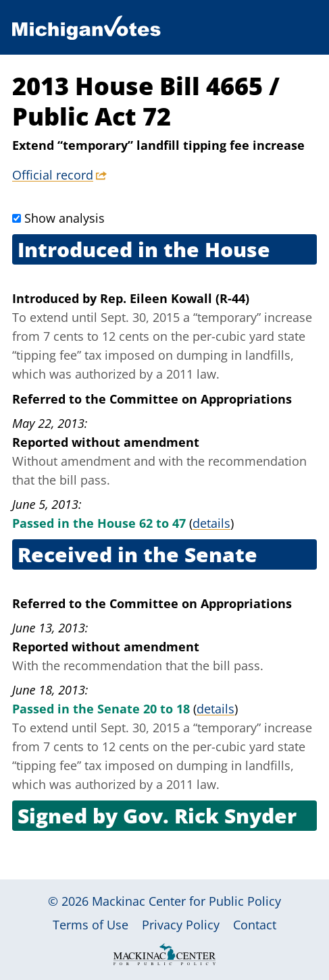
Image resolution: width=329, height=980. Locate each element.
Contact (255, 925)
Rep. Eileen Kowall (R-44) (175, 298)
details (211, 523)
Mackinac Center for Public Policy (186, 901)
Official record (53, 175)
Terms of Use (91, 925)
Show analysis (65, 218)
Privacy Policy (181, 925)
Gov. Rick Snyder (210, 816)
